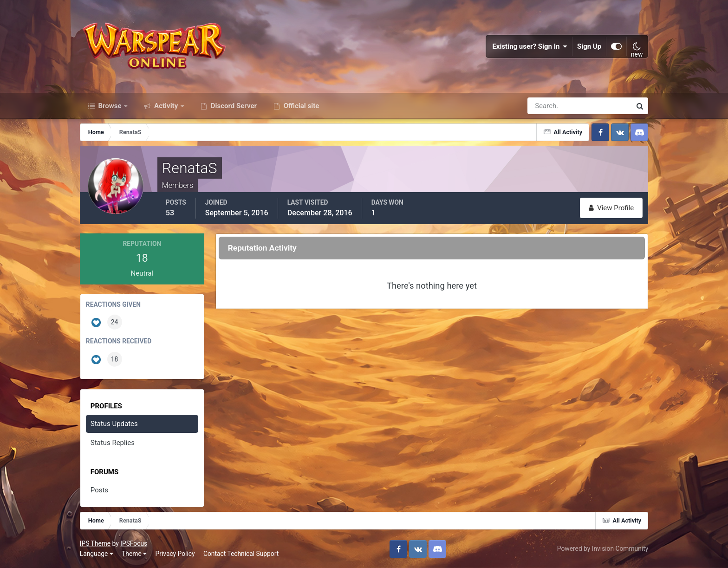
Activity (166, 106)
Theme (134, 554)
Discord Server (233, 106)
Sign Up (589, 46)
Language (97, 554)
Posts (99, 490)
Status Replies (113, 443)
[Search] (547, 106)
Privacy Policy (175, 554)
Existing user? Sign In (530, 46)
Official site (300, 106)
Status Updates (114, 424)
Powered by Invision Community (603, 549)
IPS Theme (95, 543)
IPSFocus (134, 543)
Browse (110, 106)
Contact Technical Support (241, 554)
